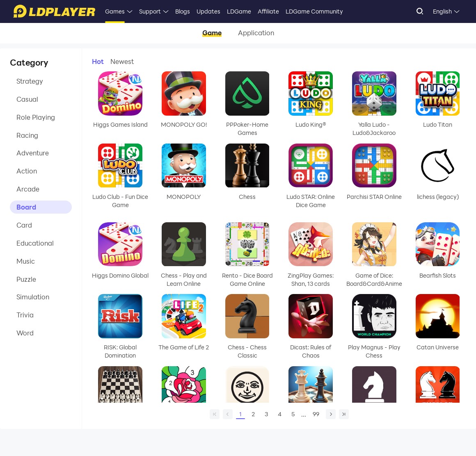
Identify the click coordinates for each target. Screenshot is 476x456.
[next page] (331, 414)
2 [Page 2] (253, 414)
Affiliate (268, 11)
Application (256, 33)
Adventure (33, 153)
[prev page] (228, 414)
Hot (98, 62)
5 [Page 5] (293, 414)
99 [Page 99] (316, 414)
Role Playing (36, 117)
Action (27, 171)
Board (26, 207)
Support (150, 11)
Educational (35, 243)
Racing (27, 135)
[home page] (215, 414)
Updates (208, 11)
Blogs (183, 11)
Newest (122, 62)
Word (25, 334)
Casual (27, 99)
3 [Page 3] (266, 414)
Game (212, 33)
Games (115, 11)
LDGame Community (314, 11)
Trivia (25, 316)
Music (26, 261)
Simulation (33, 298)
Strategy (30, 81)
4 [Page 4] (280, 414)
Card (24, 225)
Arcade (28, 189)
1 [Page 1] (240, 415)
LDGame (239, 11)
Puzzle (26, 279)
